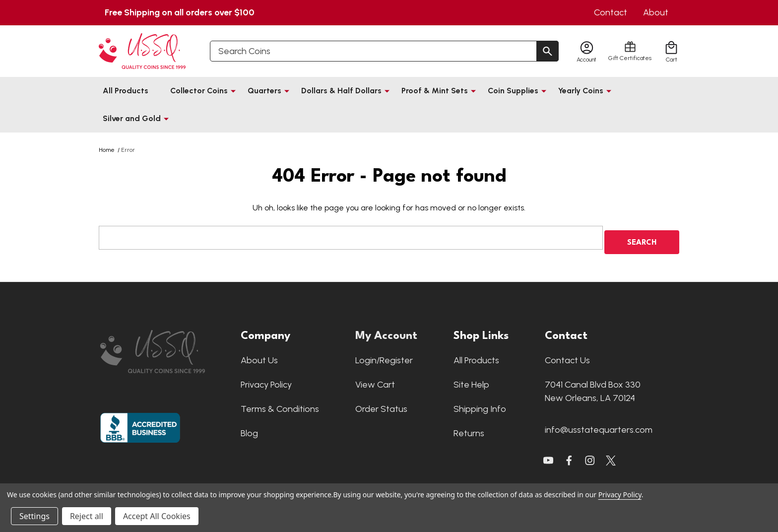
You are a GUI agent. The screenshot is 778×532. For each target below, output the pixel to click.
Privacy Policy (266, 380)
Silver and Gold (132, 118)
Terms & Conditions (280, 404)
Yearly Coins (581, 91)
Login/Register (384, 356)
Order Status (381, 404)
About (656, 12)
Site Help (471, 380)
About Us (259, 356)
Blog (249, 429)
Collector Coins (199, 91)
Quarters (264, 91)
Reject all (87, 516)
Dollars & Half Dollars (341, 91)
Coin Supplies (513, 91)
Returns (469, 429)
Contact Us (567, 356)
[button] (165, 347)
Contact (611, 12)
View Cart (375, 380)
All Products (126, 91)
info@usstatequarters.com (599, 425)
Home (107, 150)
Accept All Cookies (157, 516)
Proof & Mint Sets (435, 91)
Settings (34, 516)
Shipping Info (480, 404)
